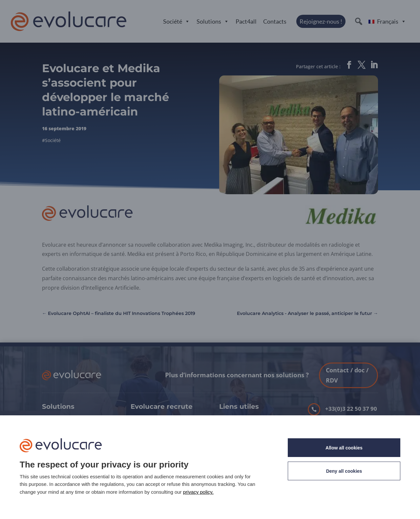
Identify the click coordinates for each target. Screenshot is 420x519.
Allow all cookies (344, 448)
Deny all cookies (344, 471)
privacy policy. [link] (198, 492)
